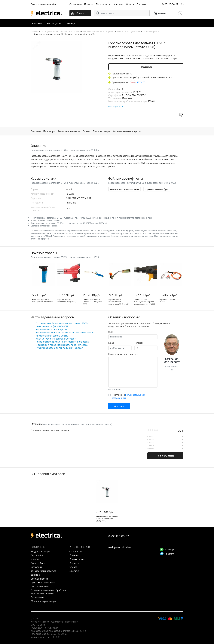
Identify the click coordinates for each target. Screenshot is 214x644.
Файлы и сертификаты (70, 131)
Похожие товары (104, 131)
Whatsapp (168, 549)
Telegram (167, 554)
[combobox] (122, 13)
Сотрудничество (39, 579)
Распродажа (54, 23)
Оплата (130, 4)
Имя (111, 332)
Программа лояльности (43, 583)
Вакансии (35, 575)
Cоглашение (37, 597)
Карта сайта (37, 555)
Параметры (50, 131)
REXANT (137, 82)
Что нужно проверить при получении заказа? (59, 348)
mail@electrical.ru (120, 547)
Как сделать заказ (40, 587)
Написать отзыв (165, 456)
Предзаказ (146, 67)
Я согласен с (128, 396)
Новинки (37, 23)
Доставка (141, 4)
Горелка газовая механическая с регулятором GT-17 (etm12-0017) (119, 303)
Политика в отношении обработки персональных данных (48, 592)
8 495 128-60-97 (170, 4)
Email (111, 343)
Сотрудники (37, 567)
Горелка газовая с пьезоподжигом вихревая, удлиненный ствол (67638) (144, 302)
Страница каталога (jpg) (157, 189)
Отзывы (88, 131)
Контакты (119, 4)
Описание (36, 131)
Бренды (71, 23)
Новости (35, 559)
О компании (76, 4)
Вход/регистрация (40, 551)
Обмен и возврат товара (43, 601)
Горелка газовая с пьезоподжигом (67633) (67, 301)
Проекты (89, 4)
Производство (104, 4)
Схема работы (38, 563)
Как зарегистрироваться (43, 571)
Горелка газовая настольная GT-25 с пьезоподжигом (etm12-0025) (107, 519)
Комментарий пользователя (123, 354)
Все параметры (116, 107)
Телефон (139, 343)
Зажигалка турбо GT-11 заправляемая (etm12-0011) (43, 301)
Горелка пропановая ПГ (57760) (169, 301)
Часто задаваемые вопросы (130, 131)
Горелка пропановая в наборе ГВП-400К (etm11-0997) (93, 302)
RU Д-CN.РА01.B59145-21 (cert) (124, 189)
